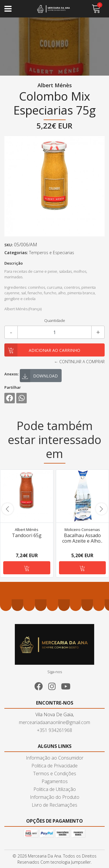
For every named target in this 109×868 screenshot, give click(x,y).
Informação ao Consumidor (55, 758)
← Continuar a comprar (79, 362)
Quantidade (55, 320)
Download (40, 376)
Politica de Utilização (55, 789)
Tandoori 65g (27, 535)
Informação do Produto (55, 797)
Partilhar (13, 387)
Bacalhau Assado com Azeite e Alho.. (82, 538)
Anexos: (11, 374)
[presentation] (8, 509)
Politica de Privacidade (54, 766)
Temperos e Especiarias (52, 253)
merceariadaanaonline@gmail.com (54, 722)
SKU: (9, 245)
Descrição (14, 263)
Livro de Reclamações (54, 805)
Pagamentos (55, 781)
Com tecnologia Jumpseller (66, 862)
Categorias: (16, 253)
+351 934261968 (54, 730)
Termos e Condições (55, 773)
